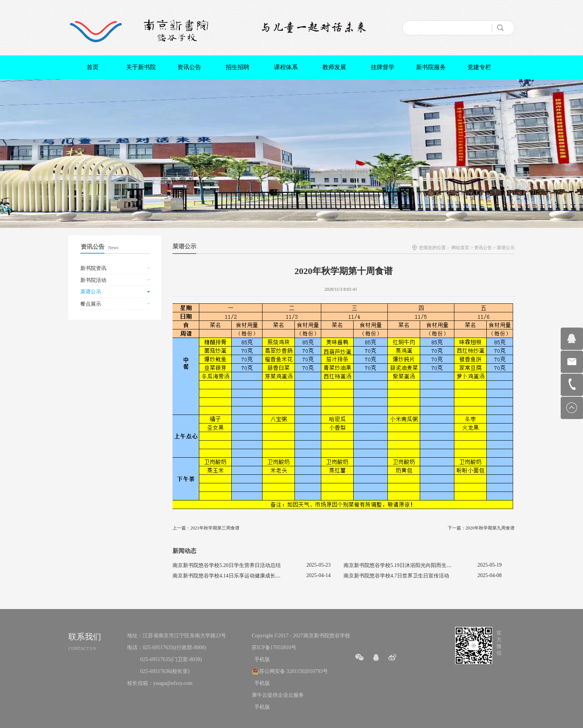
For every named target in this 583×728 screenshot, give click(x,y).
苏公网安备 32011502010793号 (294, 671)
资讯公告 (483, 248)
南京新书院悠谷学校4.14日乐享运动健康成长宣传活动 (234, 576)
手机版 (261, 659)
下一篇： (481, 528)
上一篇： (206, 528)
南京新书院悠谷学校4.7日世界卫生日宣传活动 (396, 576)
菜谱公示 (506, 248)
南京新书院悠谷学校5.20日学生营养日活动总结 (227, 565)
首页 (93, 67)
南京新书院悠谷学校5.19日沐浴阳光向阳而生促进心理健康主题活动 (421, 565)
